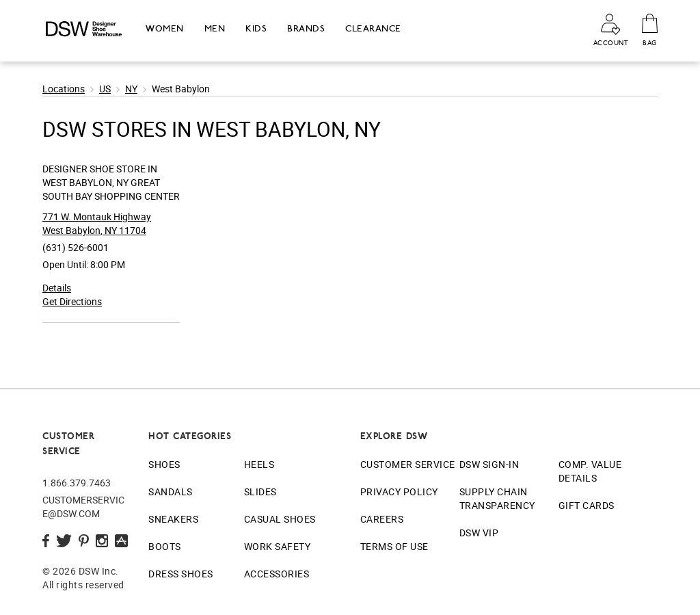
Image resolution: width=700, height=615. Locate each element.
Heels (259, 464)
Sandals (171, 492)
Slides (260, 492)
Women (165, 28)
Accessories (277, 574)
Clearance (373, 28)
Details (57, 288)
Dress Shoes (181, 574)
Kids (256, 28)
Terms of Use (394, 546)
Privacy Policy (399, 492)
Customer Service (408, 464)
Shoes (164, 464)
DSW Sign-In (489, 464)
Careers (382, 519)
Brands (306, 28)
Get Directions (72, 301)
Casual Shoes (280, 519)
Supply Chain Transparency (497, 498)
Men (215, 28)
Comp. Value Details (590, 471)
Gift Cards (587, 505)
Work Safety (278, 546)
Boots (165, 546)
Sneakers (173, 519)
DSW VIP (479, 533)
